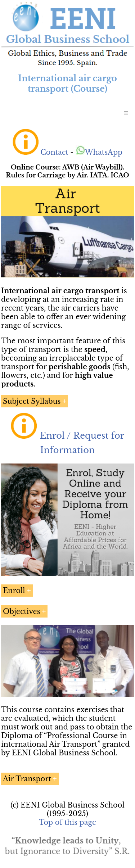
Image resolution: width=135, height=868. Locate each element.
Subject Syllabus (32, 401)
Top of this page (67, 822)
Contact (54, 152)
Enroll (14, 591)
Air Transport (27, 779)
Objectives (21, 611)
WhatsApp (99, 152)
